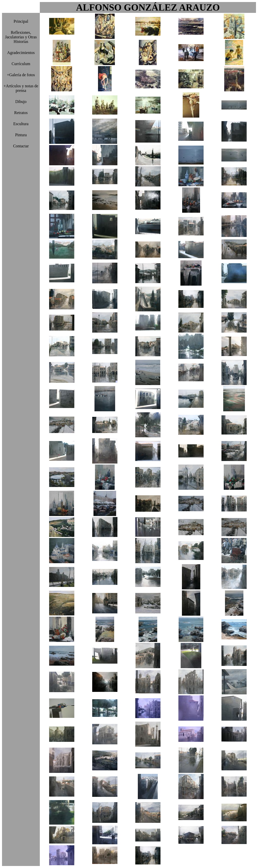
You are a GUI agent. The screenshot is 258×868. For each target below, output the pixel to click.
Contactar (21, 146)
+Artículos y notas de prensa (21, 88)
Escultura (21, 124)
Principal (21, 21)
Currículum (21, 64)
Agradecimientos (21, 53)
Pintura (21, 135)
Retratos (21, 113)
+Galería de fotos (21, 75)
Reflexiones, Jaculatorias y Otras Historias (21, 37)
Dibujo (21, 102)
